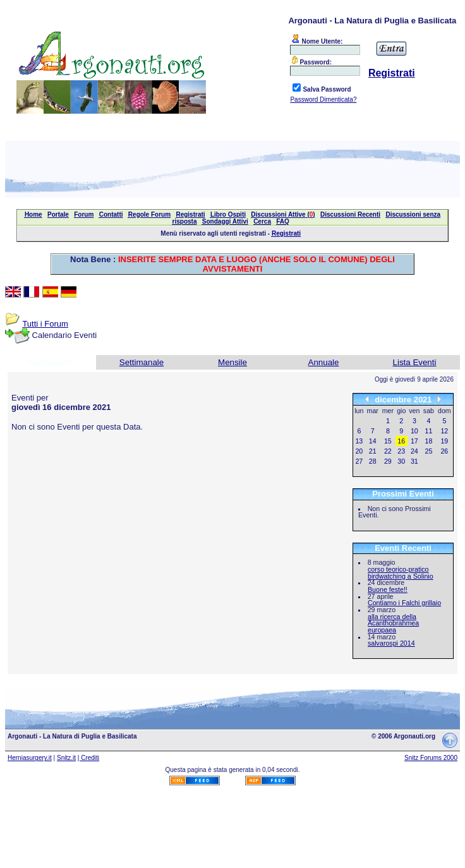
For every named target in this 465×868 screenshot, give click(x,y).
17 (414, 441)
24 (414, 451)
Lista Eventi (415, 362)
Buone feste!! (388, 589)
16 (401, 441)
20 (359, 451)
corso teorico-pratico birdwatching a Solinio (401, 573)
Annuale (324, 362)
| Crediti (88, 758)
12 (444, 431)
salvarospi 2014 (391, 643)
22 (388, 451)
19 (444, 441)
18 (429, 441)
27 (359, 461)
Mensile (232, 362)
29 (388, 461)
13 (359, 441)
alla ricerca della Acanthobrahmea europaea (393, 623)
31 (414, 461)
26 (444, 451)
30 (401, 461)
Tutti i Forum (45, 324)
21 (373, 451)
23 (401, 451)
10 (414, 431)
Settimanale (142, 362)
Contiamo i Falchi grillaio (404, 603)
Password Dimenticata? (323, 99)
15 (388, 441)
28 (373, 461)
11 (429, 431)
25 (429, 451)
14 (373, 441)
